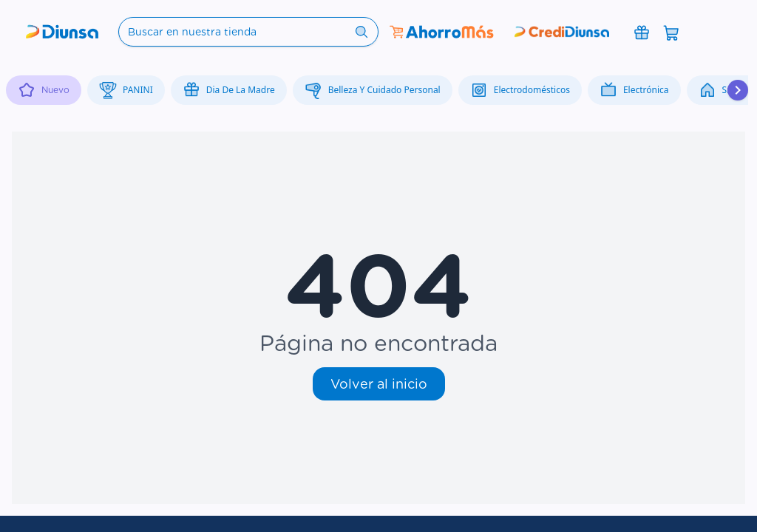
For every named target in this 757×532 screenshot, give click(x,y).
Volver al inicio (379, 384)
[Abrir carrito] (671, 32)
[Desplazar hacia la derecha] (738, 90)
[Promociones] (642, 32)
